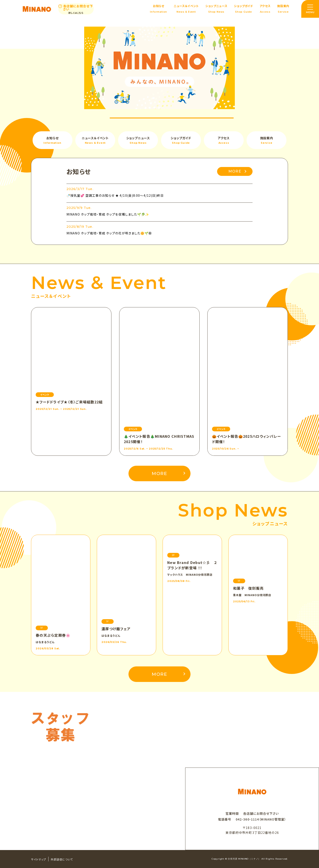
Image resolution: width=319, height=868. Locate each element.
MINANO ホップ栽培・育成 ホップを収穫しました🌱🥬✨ (108, 214)
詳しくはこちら (76, 13)
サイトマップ (39, 859)
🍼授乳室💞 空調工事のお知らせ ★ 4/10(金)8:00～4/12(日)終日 (115, 195)
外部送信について (62, 859)
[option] (159, 68)
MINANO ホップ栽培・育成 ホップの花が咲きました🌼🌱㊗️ (109, 233)
